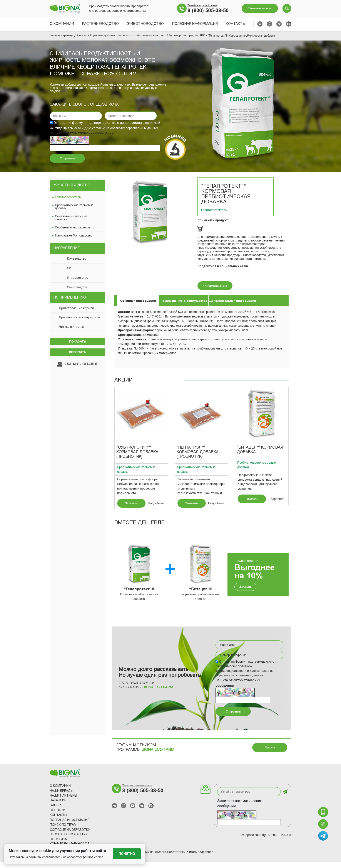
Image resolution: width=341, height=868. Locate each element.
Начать (270, 753)
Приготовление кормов (76, 314)
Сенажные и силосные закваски (71, 223)
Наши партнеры (63, 801)
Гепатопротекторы (68, 203)
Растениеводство (100, 24)
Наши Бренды (62, 797)
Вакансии (58, 806)
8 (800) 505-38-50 (208, 10)
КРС (70, 274)
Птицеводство (78, 283)
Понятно (127, 854)
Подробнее (156, 509)
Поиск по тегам (63, 831)
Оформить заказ (215, 291)
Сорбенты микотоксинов (72, 233)
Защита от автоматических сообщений (240, 809)
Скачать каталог (78, 370)
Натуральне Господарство (74, 241)
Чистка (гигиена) (71, 332)
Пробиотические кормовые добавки (74, 212)
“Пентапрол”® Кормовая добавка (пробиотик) (198, 458)
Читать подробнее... (202, 858)
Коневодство (77, 264)
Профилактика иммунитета (79, 323)
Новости (58, 816)
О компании (62, 24)
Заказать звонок (260, 8)
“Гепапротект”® (139, 595)
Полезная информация (195, 24)
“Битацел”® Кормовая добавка (260, 456)
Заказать (131, 509)
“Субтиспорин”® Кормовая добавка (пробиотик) (137, 458)
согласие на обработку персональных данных (125, 134)
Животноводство (145, 24)
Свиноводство (78, 293)
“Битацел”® (201, 595)
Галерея (56, 811)
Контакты (236, 24)
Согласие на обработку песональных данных (70, 838)
